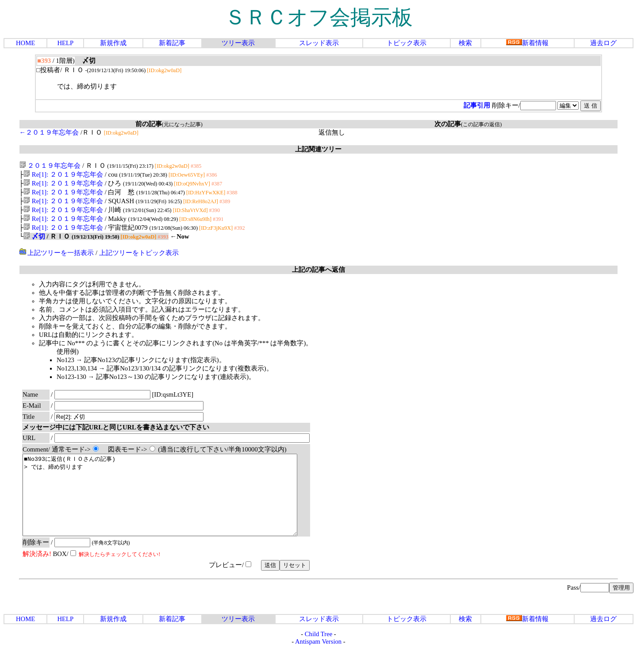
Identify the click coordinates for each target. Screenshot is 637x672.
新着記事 (172, 43)
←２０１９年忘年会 (49, 132)
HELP (65, 43)
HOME (25, 43)
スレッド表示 (319, 43)
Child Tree (318, 657)
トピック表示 (407, 43)
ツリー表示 (238, 43)
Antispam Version (318, 664)
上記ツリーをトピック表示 (139, 260)
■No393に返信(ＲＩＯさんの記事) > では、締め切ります (177, 510)
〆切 (34, 243)
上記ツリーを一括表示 (57, 260)
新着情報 (527, 43)
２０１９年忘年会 (50, 166)
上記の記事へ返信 (318, 277)
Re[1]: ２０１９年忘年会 (63, 175)
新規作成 (113, 43)
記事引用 (477, 105)
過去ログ (603, 43)
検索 (465, 43)
